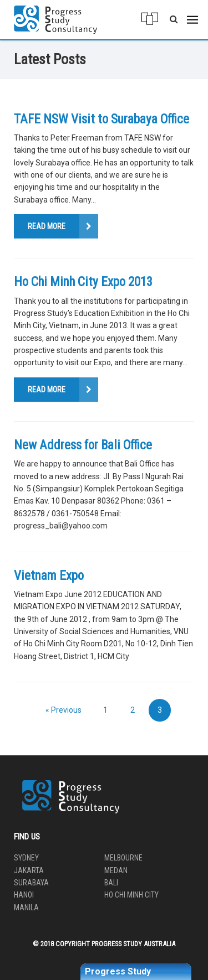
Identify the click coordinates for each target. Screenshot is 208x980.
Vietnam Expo (49, 576)
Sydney (26, 858)
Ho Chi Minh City (131, 895)
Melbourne (123, 858)
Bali (111, 883)
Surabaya (31, 883)
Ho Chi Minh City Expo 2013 (83, 282)
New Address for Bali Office (83, 445)
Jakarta (29, 870)
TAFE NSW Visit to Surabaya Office (102, 119)
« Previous (64, 710)
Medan (116, 870)
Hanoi (24, 895)
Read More (63, 226)
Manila (26, 908)
